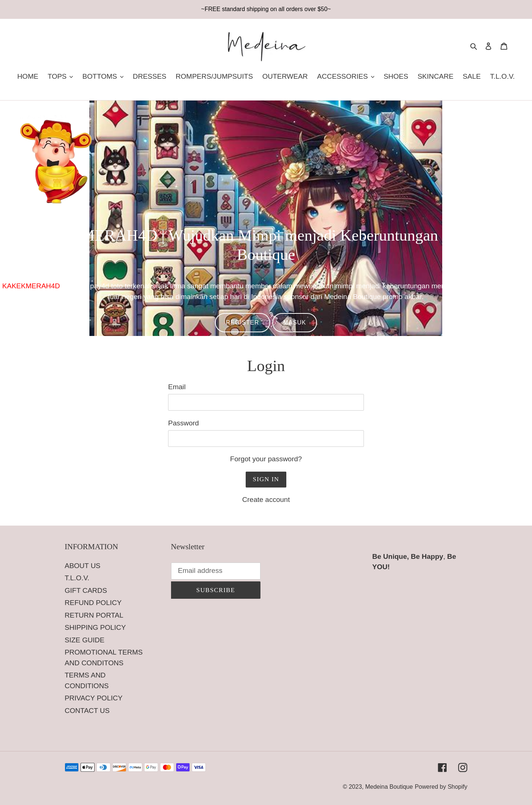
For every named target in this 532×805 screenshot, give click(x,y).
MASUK (295, 322)
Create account (266, 500)
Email (177, 387)
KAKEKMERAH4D (31, 286)
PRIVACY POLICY (94, 698)
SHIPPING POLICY (95, 627)
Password (183, 423)
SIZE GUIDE (85, 640)
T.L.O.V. (77, 578)
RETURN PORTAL (94, 615)
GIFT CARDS (86, 590)
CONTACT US (87, 711)
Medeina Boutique (389, 787)
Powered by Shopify (441, 787)
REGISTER (243, 322)
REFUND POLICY (93, 603)
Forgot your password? (266, 459)
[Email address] (216, 571)
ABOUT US (83, 566)
